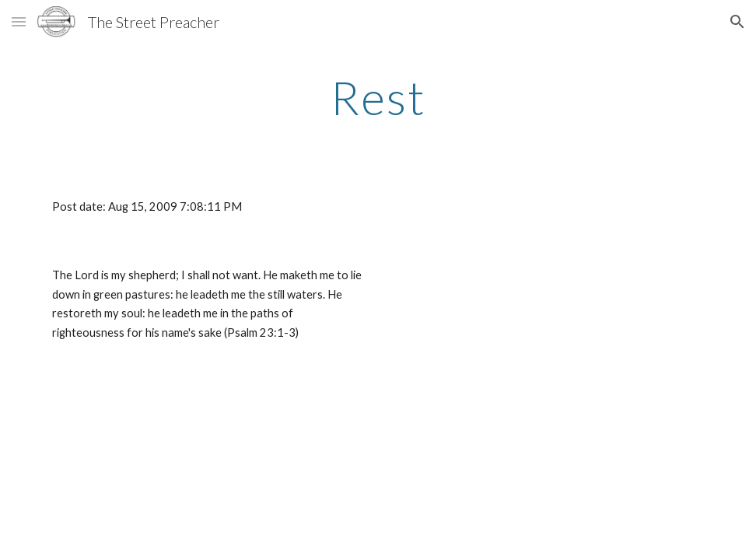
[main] (378, 97)
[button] (19, 21)
